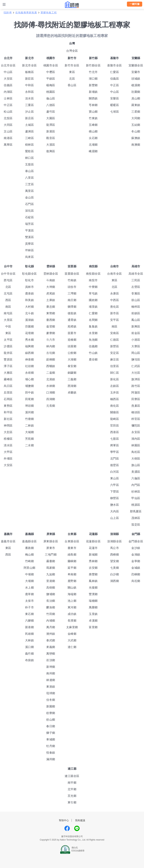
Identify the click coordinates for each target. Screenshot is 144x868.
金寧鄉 (136, 561)
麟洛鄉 (51, 607)
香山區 (72, 85)
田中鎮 (30, 393)
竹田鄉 (51, 614)
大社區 (136, 373)
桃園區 (51, 92)
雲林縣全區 (51, 274)
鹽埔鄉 (51, 594)
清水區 (8, 445)
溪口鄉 (30, 647)
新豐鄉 (93, 85)
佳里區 (115, 366)
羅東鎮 (136, 105)
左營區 (136, 287)
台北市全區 (8, 65)
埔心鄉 (30, 379)
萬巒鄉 (51, 654)
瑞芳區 (30, 224)
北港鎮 (51, 379)
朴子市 (30, 607)
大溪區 (51, 145)
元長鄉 (51, 406)
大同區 (8, 125)
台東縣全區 (72, 541)
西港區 (115, 432)
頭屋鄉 (72, 346)
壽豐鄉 (93, 574)
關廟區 (115, 412)
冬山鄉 (136, 131)
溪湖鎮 (30, 320)
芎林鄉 (93, 105)
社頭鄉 (30, 366)
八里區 (30, 178)
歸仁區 (115, 373)
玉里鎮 (93, 614)
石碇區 (30, 217)
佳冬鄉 (51, 700)
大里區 (8, 320)
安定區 (115, 353)
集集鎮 (93, 326)
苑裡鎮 (72, 326)
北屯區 (8, 293)
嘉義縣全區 (29, 541)
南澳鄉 (136, 145)
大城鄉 (30, 432)
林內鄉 (51, 346)
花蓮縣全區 (93, 541)
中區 (8, 326)
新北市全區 (29, 65)
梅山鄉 (30, 555)
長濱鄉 (72, 621)
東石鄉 (30, 614)
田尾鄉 (30, 399)
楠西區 (115, 399)
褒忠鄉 (51, 307)
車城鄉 (51, 739)
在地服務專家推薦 (26, 12)
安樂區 (115, 98)
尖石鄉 (93, 138)
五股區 (30, 164)
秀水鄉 (30, 340)
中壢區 (51, 72)
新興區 (136, 326)
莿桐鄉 (51, 359)
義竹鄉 (30, 654)
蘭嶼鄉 (72, 561)
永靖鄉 (30, 373)
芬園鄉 (30, 326)
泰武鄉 (51, 640)
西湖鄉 (72, 386)
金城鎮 (136, 568)
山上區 (115, 518)
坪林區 (30, 250)
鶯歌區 (30, 151)
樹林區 (30, 145)
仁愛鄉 (93, 313)
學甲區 (115, 452)
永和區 (30, 92)
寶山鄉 (93, 112)
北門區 (115, 459)
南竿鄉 (72, 783)
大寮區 (136, 346)
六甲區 (115, 485)
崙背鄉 (51, 326)
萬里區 (30, 191)
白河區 (115, 472)
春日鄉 (51, 726)
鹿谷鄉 (93, 359)
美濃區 (136, 472)
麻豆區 (115, 359)
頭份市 (72, 287)
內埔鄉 (51, 621)
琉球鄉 (51, 693)
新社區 (8, 419)
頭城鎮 (136, 79)
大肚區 (8, 432)
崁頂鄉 (51, 660)
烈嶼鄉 (136, 574)
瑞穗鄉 (93, 601)
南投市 (93, 280)
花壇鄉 (30, 333)
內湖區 (8, 92)
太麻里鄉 (72, 627)
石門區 (30, 204)
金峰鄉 (72, 634)
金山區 (30, 197)
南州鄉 (51, 673)
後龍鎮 (72, 313)
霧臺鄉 (51, 561)
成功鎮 (72, 614)
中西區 (115, 300)
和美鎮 (30, 300)
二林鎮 (30, 426)
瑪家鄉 (51, 568)
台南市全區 (115, 274)
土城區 (30, 125)
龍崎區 (115, 419)
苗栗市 (72, 333)
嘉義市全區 (8, 541)
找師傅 (8, 12)
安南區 (115, 333)
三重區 (30, 105)
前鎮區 (136, 313)
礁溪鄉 (136, 85)
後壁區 (115, 465)
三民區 (136, 280)
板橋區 (30, 72)
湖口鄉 (93, 79)
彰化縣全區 (29, 274)
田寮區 (136, 399)
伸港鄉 (30, 359)
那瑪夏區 (136, 511)
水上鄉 (30, 588)
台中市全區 (8, 274)
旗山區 (136, 465)
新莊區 (30, 79)
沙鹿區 (8, 346)
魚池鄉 (93, 340)
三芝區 (30, 184)
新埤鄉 (51, 667)
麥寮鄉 (51, 333)
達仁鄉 (72, 647)
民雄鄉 (30, 634)
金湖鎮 (136, 555)
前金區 (136, 333)
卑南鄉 (72, 574)
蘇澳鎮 (136, 138)
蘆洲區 (30, 131)
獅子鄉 (51, 733)
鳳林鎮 (93, 581)
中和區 (30, 85)
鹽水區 (115, 505)
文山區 (8, 131)
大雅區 (8, 373)
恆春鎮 (51, 753)
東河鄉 (72, 607)
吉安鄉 (93, 568)
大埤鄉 (51, 287)
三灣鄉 (72, 293)
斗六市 (51, 340)
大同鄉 (136, 118)
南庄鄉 (72, 300)
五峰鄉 (93, 125)
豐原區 (8, 359)
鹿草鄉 (30, 594)
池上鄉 (72, 601)
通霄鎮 (72, 320)
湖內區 (136, 439)
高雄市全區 (136, 274)
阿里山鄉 (30, 568)
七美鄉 (115, 568)
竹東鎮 (93, 118)
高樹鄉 (51, 588)
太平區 (8, 340)
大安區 (8, 79)
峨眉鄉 (93, 151)
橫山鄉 (93, 131)
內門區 (136, 485)
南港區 (8, 138)
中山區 (8, 72)
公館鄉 (72, 353)
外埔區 (8, 459)
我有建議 (80, 820)
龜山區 (51, 98)
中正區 (8, 105)
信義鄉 (93, 346)
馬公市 (115, 548)
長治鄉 (51, 601)
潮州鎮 (51, 634)
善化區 (115, 307)
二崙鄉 (51, 373)
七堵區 (115, 112)
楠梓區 (136, 307)
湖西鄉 (115, 581)
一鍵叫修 (135, 4)
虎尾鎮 (51, 293)
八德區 (51, 105)
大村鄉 (30, 307)
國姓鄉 (93, 300)
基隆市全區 (115, 65)
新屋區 (51, 131)
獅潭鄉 (72, 307)
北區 (72, 79)
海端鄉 (72, 594)
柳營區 (115, 498)
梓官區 (136, 419)
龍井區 (8, 353)
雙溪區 (30, 237)
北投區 (8, 118)
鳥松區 (136, 452)
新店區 (30, 118)
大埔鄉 (30, 581)
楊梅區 (51, 85)
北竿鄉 (72, 789)
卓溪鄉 (93, 621)
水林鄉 (51, 386)
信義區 (8, 85)
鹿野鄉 (72, 581)
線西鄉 (30, 353)
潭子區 (8, 366)
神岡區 (8, 426)
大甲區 (8, 452)
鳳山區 (136, 320)
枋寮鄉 (51, 713)
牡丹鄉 (51, 746)
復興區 (51, 151)
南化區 (115, 406)
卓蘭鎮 (72, 393)
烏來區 (30, 257)
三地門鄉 (51, 555)
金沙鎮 (136, 548)
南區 (8, 307)
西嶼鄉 (115, 555)
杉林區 (136, 492)
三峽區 (30, 138)
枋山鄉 (51, 720)
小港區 (136, 340)
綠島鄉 (72, 555)
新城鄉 (93, 555)
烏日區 (8, 386)
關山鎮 (72, 588)
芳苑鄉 (30, 439)
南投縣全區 (93, 274)
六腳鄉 (30, 621)
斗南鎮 (51, 280)
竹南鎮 (72, 280)
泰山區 (30, 171)
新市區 (115, 313)
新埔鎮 (93, 92)
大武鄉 (72, 640)
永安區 (136, 432)
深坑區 (30, 211)
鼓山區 (136, 300)
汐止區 (30, 112)
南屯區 (8, 313)
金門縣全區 (136, 541)
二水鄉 (30, 445)
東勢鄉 (51, 313)
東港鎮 (51, 687)
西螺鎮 (51, 366)
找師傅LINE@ (77, 828)
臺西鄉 (51, 320)
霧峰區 (8, 379)
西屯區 (8, 280)
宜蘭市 (136, 72)
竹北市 (93, 72)
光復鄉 (93, 588)
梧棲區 (8, 439)
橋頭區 (136, 412)
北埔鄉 (93, 145)
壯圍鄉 (136, 92)
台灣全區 (72, 51)
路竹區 (136, 386)
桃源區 (136, 505)
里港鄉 (51, 581)
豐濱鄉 (93, 594)
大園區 (51, 118)
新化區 (115, 379)
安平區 (115, 320)
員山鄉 (136, 98)
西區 (8, 300)
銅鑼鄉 (72, 373)
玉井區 (115, 393)
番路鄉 (30, 548)
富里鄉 (93, 627)
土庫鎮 (51, 300)
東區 (72, 72)
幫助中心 (64, 820)
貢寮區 (30, 244)
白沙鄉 (115, 574)
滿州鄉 (51, 759)
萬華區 (8, 145)
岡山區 (136, 353)
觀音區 (51, 138)
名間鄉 (93, 320)
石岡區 (8, 399)
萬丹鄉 (51, 627)
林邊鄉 (51, 680)
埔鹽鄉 (30, 386)
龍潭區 (51, 125)
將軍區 (115, 445)
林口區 (30, 158)
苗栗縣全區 (72, 274)
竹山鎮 (93, 353)
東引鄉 (72, 802)
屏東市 (51, 548)
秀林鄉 (93, 561)
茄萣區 (136, 525)
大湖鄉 (72, 359)
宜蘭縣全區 (136, 65)
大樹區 (136, 459)
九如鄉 (51, 574)
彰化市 (30, 280)
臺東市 (72, 548)
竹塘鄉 (30, 419)
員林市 (30, 287)
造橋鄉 (72, 340)
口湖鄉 (51, 393)
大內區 (115, 511)
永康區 (115, 293)
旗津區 (136, 379)
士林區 (8, 98)
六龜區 (136, 478)
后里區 (8, 393)
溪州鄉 (30, 412)
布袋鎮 (30, 660)
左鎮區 (115, 386)
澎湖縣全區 (115, 541)
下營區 (115, 492)
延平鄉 (72, 568)
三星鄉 (136, 112)
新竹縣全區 (93, 65)
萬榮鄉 (93, 607)
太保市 (30, 601)
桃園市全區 (51, 65)
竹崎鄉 (30, 561)
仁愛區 (115, 72)
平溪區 (30, 230)
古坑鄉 (51, 353)
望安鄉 (115, 561)
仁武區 (136, 366)
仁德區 (115, 340)
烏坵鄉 (136, 581)
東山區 (115, 478)
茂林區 (136, 518)
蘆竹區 (51, 112)
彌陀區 (136, 426)
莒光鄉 (72, 796)
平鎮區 (51, 79)
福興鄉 (30, 346)
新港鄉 (30, 627)
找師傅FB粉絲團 (67, 828)
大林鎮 (30, 640)
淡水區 (30, 98)
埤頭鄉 (30, 406)
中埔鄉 (30, 574)
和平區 (8, 412)
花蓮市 (93, 548)
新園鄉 (51, 706)
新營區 (115, 346)
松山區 (8, 112)
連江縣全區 (72, 776)
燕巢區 (136, 406)
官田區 (115, 426)
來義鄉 (51, 647)
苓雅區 (136, 293)
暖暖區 (115, 105)
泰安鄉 (72, 366)
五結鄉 (136, 125)
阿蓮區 (136, 393)
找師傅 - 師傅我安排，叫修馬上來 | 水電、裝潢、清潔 (72, 5)
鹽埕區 (136, 359)
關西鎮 (93, 98)
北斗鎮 (30, 313)
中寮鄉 (93, 287)
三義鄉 (72, 379)
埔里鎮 (93, 307)
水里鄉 (93, 333)
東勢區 (8, 406)
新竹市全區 (72, 65)
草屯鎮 (93, 293)
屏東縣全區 (51, 541)
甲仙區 (136, 498)
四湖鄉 (51, 399)
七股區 (115, 439)
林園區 (136, 445)
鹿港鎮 (30, 293)
